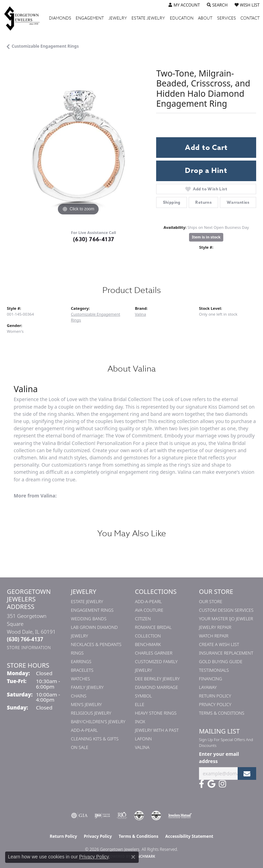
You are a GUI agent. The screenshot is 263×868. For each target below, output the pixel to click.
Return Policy (215, 696)
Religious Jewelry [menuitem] (91, 713)
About (205, 18)
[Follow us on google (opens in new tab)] (211, 784)
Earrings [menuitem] (81, 661)
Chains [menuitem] (79, 696)
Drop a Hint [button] (206, 171)
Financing (210, 679)
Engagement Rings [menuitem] (92, 610)
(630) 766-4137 (94, 239)
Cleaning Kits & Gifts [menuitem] (95, 739)
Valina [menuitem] (142, 747)
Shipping (172, 202)
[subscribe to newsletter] (247, 773)
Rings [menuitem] (77, 653)
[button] (184, 5)
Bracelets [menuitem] (82, 670)
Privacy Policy (215, 704)
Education (182, 18)
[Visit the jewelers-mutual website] (180, 816)
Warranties (238, 202)
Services (227, 18)
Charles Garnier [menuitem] (154, 653)
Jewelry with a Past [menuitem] (157, 730)
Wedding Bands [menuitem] (89, 619)
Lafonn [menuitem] (143, 739)
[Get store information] (29, 648)
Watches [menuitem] (80, 679)
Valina (140, 314)
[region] (78, 146)
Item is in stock (206, 237)
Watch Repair (214, 636)
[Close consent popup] (133, 857)
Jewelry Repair (215, 627)
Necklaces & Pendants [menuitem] (96, 644)
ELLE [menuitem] (140, 704)
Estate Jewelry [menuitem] (87, 601)
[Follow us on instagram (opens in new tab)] (222, 784)
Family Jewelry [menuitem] (87, 687)
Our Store (211, 601)
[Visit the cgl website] (156, 816)
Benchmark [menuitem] (148, 644)
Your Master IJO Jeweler (226, 619)
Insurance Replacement (226, 653)
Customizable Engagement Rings (45, 46)
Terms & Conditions (222, 713)
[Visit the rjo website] (122, 816)
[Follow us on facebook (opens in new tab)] (202, 784)
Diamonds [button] (60, 18)
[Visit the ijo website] (102, 816)
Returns (203, 202)
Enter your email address (219, 758)
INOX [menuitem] (140, 722)
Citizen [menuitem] (143, 619)
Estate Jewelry (148, 18)
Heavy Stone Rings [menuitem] (156, 713)
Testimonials (214, 670)
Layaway (208, 687)
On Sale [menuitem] (80, 747)
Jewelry (118, 18)
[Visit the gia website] (79, 816)
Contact (250, 18)
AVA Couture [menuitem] (149, 610)
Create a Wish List (219, 644)
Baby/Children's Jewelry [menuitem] (98, 722)
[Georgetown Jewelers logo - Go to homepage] (25, 18)
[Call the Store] (25, 639)
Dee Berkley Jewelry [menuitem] (157, 679)
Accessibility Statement (189, 836)
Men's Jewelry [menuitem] (86, 704)
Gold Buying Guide (221, 661)
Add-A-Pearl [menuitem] (84, 730)
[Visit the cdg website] (139, 816)
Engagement (90, 18)
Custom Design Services (226, 610)
